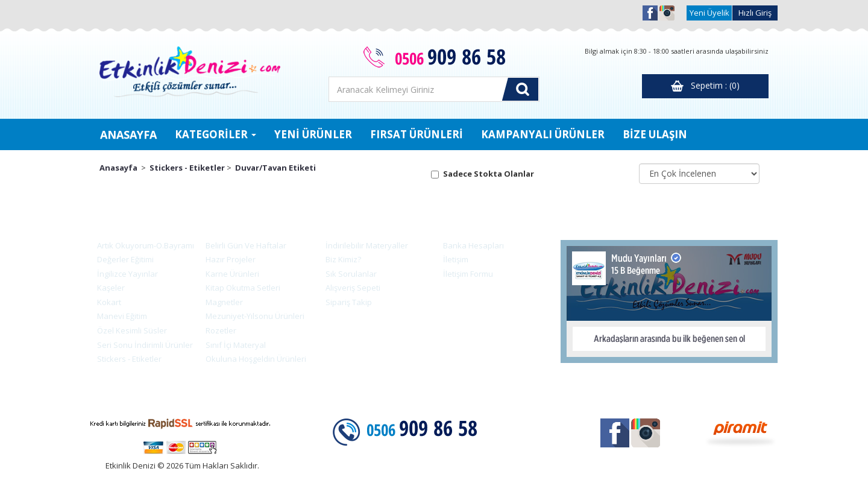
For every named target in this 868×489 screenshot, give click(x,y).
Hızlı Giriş (755, 13)
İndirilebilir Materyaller (367, 245)
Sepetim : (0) (705, 86)
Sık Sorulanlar (351, 274)
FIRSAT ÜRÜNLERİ (417, 134)
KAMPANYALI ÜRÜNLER (543, 134)
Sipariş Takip (349, 302)
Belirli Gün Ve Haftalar (243, 245)
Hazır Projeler (227, 259)
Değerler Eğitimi (122, 259)
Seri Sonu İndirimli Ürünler (142, 345)
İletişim (456, 259)
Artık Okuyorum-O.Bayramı (142, 245)
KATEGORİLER (215, 134)
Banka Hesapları (473, 245)
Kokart (106, 302)
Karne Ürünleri (229, 274)
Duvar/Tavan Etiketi (275, 168)
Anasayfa (118, 168)
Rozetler (218, 330)
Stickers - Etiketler (187, 168)
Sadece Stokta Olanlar (489, 174)
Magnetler (221, 302)
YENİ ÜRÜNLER (313, 134)
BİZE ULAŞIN (655, 134)
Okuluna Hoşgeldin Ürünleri (253, 359)
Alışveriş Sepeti (353, 288)
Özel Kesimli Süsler (129, 330)
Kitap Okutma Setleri (240, 288)
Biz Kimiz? (343, 259)
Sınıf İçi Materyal (232, 345)
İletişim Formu (468, 274)
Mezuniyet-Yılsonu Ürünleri (252, 316)
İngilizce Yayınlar (124, 274)
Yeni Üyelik (709, 13)
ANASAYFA (128, 134)
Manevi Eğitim (119, 316)
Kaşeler (108, 288)
